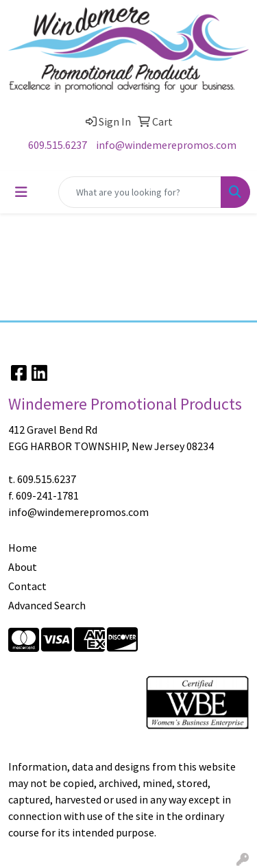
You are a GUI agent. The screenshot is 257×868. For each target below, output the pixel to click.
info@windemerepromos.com (166, 145)
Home (23, 548)
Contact (27, 586)
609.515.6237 (58, 145)
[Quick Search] (140, 192)
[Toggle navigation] (21, 192)
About (23, 567)
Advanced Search (47, 605)
